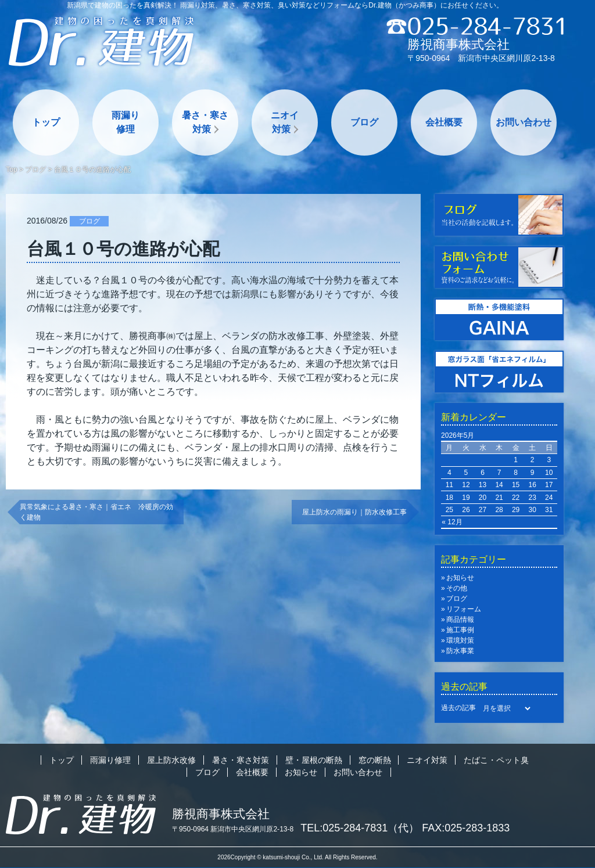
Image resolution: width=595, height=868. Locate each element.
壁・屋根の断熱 (314, 760)
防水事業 (460, 651)
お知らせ (460, 578)
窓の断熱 (375, 760)
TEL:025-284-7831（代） (360, 828)
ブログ (364, 122)
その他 (457, 588)
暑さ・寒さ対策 (205, 122)
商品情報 (460, 620)
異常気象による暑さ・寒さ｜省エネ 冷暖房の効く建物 (96, 512)
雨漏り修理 (126, 122)
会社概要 (444, 122)
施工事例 (460, 630)
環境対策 (460, 640)
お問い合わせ (524, 122)
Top (11, 170)
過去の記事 (458, 708)
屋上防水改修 (171, 760)
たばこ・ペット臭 (496, 760)
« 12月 (452, 522)
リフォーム (464, 609)
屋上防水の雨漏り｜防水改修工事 (354, 512)
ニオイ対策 (285, 122)
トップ (46, 122)
